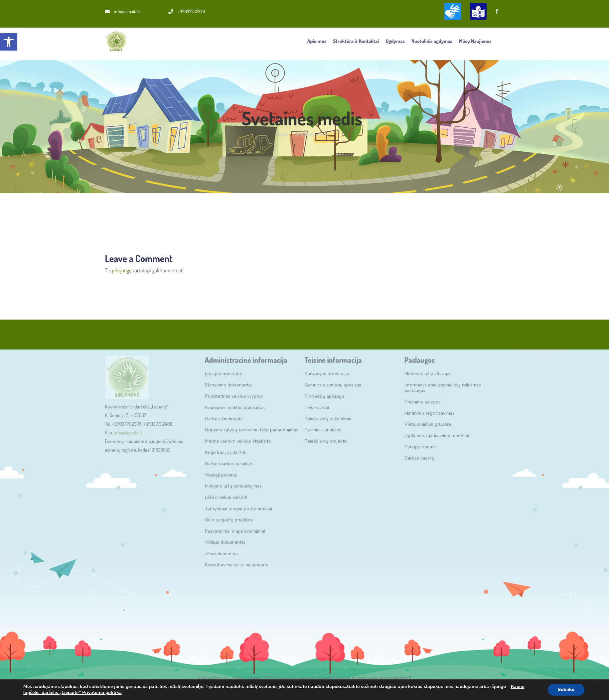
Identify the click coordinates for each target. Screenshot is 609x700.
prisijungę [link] (122, 270)
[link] (9, 42)
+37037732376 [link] (187, 11)
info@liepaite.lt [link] (123, 11)
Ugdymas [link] (395, 41)
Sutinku (566, 690)
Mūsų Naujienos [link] (475, 41)
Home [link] (282, 134)
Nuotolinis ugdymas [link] (432, 41)
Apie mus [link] (317, 41)
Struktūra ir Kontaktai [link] (356, 41)
